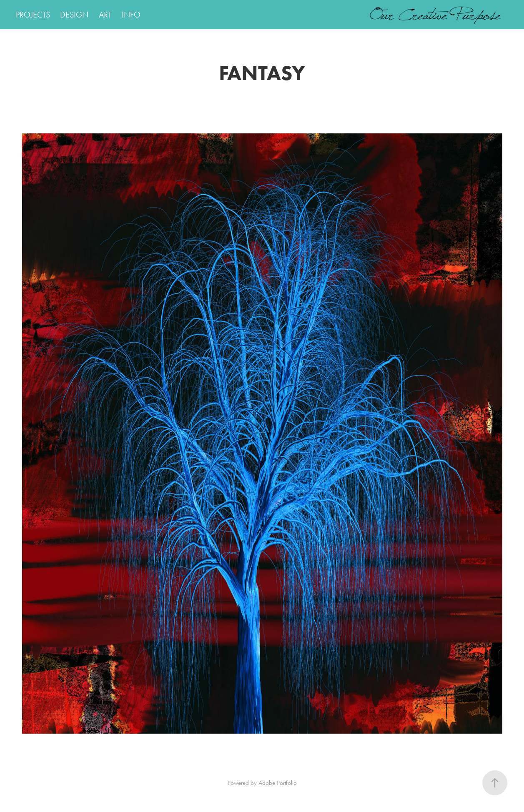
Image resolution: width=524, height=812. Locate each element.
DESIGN (74, 15)
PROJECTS (33, 15)
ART (105, 15)
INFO (131, 15)
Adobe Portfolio (278, 783)
